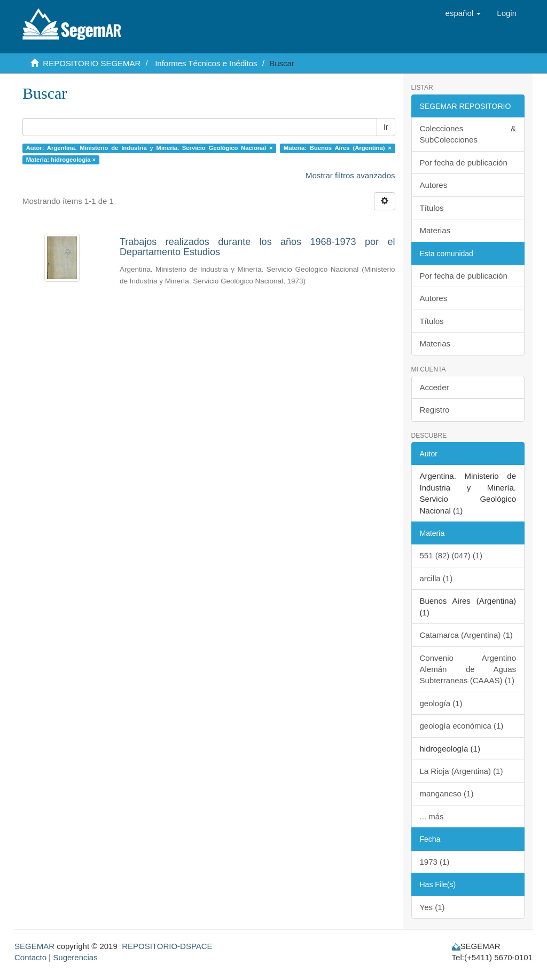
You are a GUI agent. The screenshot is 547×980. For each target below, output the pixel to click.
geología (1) (441, 703)
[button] (463, 13)
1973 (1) (435, 862)
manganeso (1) (447, 793)
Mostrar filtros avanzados (350, 175)
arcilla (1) (436, 578)
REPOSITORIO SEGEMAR (92, 63)
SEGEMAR (34, 946)
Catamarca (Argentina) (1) (466, 635)
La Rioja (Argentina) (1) (462, 771)
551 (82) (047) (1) (451, 555)
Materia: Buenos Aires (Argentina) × (338, 148)
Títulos (432, 208)
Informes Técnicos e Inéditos (206, 63)
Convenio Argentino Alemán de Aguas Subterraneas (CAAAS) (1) (468, 669)
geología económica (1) (462, 726)
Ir (386, 127)
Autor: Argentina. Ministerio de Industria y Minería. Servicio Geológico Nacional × (150, 148)
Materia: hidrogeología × (61, 160)
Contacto (30, 957)
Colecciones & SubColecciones (468, 134)
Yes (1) (432, 907)
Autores (434, 185)
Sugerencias (75, 957)
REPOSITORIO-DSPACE (167, 946)
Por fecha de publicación (464, 163)
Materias (435, 230)
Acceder (435, 387)
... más (432, 816)
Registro (435, 410)
